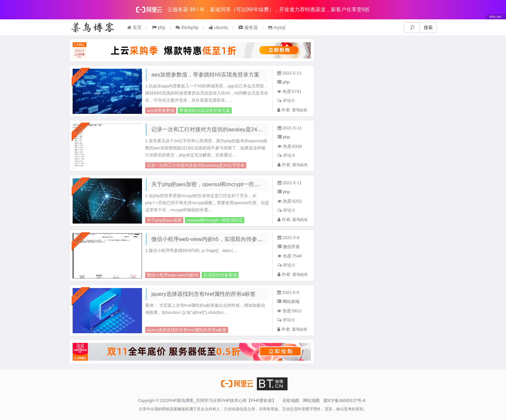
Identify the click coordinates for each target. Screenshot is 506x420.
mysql (277, 27)
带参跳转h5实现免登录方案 (205, 110)
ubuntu (218, 27)
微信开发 (291, 247)
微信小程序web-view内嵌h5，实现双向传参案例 (210, 239)
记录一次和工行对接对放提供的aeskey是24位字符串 (196, 165)
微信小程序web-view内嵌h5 (173, 275)
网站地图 (311, 400)
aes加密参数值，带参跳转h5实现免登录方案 (205, 75)
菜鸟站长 (300, 110)
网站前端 (291, 301)
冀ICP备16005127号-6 (344, 400)
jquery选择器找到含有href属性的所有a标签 (203, 294)
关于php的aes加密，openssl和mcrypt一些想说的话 (214, 184)
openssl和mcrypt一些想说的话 (215, 220)
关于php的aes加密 (164, 220)
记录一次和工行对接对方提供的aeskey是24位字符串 (215, 130)
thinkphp (187, 27)
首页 (134, 27)
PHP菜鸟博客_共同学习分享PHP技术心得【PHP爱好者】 (222, 400)
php (159, 27)
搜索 (428, 27)
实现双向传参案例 (220, 275)
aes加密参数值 (161, 110)
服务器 (248, 27)
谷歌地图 (291, 400)
